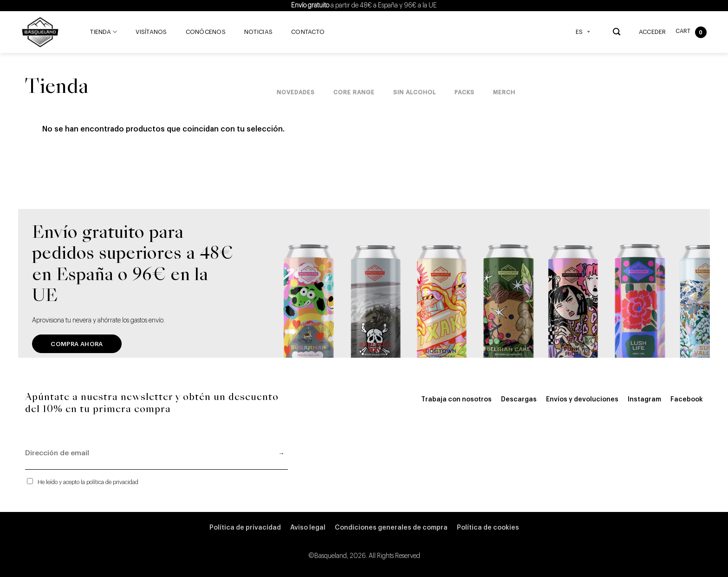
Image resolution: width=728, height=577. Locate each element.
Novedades (296, 92)
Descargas (519, 400)
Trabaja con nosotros (456, 400)
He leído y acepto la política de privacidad (88, 482)
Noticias (258, 32)
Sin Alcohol (415, 92)
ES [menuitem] (579, 32)
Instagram (644, 400)
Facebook (687, 400)
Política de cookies (488, 528)
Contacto (308, 32)
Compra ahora (77, 344)
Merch (504, 92)
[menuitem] (585, 32)
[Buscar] (617, 32)
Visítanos (151, 32)
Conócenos (206, 32)
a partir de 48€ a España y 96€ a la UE (364, 6)
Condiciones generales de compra (391, 528)
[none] (585, 32)
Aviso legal (308, 528)
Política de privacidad (245, 528)
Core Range (354, 92)
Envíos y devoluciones (582, 400)
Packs (465, 92)
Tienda (104, 32)
